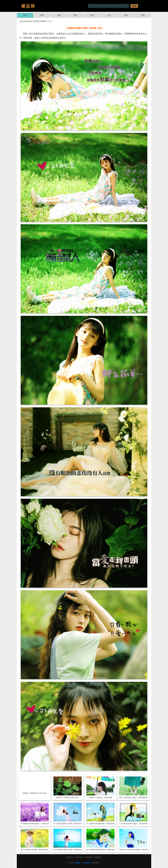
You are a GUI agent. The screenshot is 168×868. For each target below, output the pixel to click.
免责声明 (89, 857)
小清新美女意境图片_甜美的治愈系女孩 (38, 850)
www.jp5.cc (87, 863)
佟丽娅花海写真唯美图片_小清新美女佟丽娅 (38, 824)
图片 (25, 15)
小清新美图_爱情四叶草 (71, 798)
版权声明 (79, 857)
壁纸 (42, 15)
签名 (92, 15)
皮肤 (126, 15)
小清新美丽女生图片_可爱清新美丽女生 (137, 798)
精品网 (77, 863)
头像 (59, 15)
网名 (76, 15)
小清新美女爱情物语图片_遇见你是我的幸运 (104, 824)
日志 (109, 15)
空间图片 (36, 21)
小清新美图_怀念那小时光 (38, 793)
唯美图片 (44, 21)
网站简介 (70, 857)
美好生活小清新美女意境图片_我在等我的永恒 (137, 850)
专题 (143, 15)
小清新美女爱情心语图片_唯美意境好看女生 (71, 824)
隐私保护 (98, 857)
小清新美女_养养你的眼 (104, 798)
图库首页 (29, 21)
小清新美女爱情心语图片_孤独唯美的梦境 (71, 850)
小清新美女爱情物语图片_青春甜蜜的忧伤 (104, 850)
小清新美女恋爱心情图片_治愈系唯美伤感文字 (137, 824)
